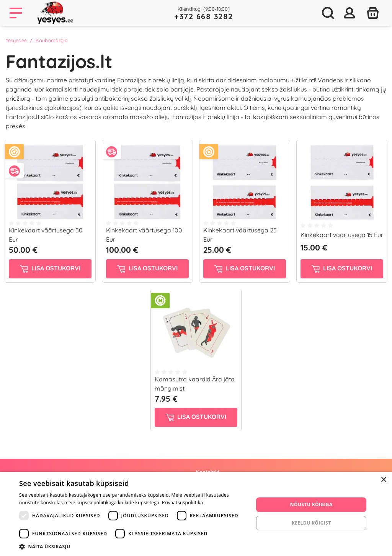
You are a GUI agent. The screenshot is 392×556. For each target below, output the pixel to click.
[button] (133, 546)
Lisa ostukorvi (50, 268)
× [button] (383, 480)
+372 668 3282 (204, 16)
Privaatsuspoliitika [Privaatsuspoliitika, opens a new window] (182, 503)
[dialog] (196, 514)
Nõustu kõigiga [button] (311, 504)
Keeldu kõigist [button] (311, 523)
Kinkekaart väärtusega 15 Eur (342, 235)
